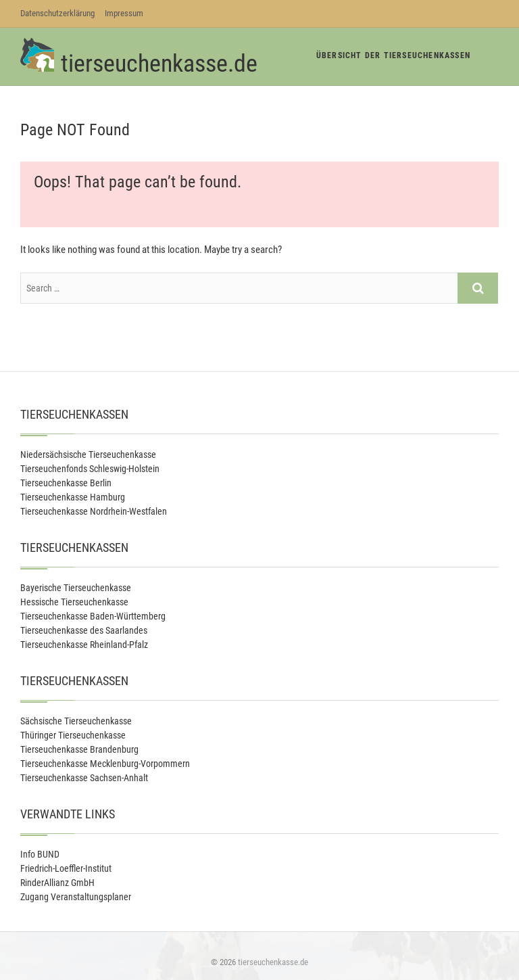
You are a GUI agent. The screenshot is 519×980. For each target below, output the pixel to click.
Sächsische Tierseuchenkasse (76, 721)
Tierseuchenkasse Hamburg (73, 497)
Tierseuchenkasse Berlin (66, 483)
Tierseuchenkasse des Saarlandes (84, 630)
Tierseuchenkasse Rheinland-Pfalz (84, 645)
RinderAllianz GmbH (57, 883)
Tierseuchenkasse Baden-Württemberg (93, 616)
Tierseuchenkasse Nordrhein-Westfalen (94, 511)
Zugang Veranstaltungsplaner (76, 897)
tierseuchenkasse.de (159, 64)
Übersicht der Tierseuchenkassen (393, 55)
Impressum (124, 13)
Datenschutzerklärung (57, 13)
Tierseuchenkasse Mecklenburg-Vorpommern (105, 764)
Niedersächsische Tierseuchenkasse (88, 454)
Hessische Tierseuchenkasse (74, 602)
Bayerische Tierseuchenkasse (76, 588)
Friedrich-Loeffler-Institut (66, 868)
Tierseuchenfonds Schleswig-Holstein (90, 469)
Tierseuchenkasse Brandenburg (79, 749)
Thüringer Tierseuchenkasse (73, 735)
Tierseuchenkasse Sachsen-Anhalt (84, 778)
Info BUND (40, 854)
